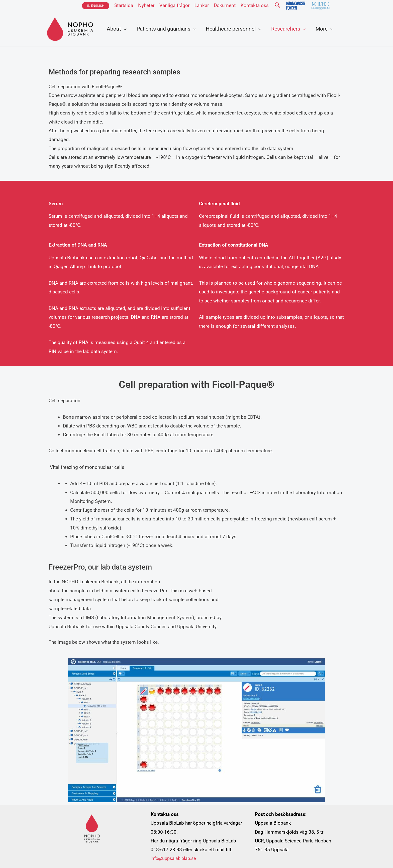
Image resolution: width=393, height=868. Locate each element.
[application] (124, 29)
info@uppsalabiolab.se (175, 858)
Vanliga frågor (174, 6)
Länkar (202, 6)
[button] (96, 6)
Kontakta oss (255, 6)
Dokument (225, 6)
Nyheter (146, 6)
